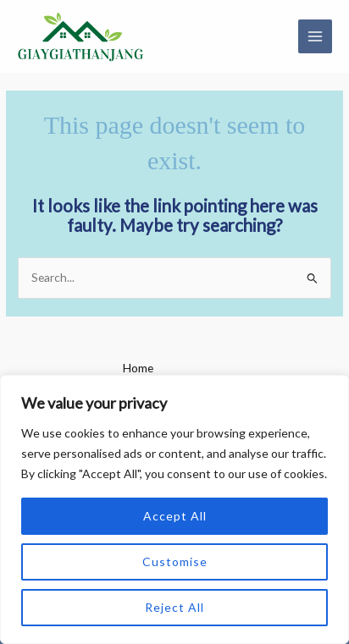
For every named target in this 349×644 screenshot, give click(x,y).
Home (138, 368)
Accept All (175, 516)
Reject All (174, 607)
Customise (175, 561)
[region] (174, 509)
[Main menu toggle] (316, 37)
